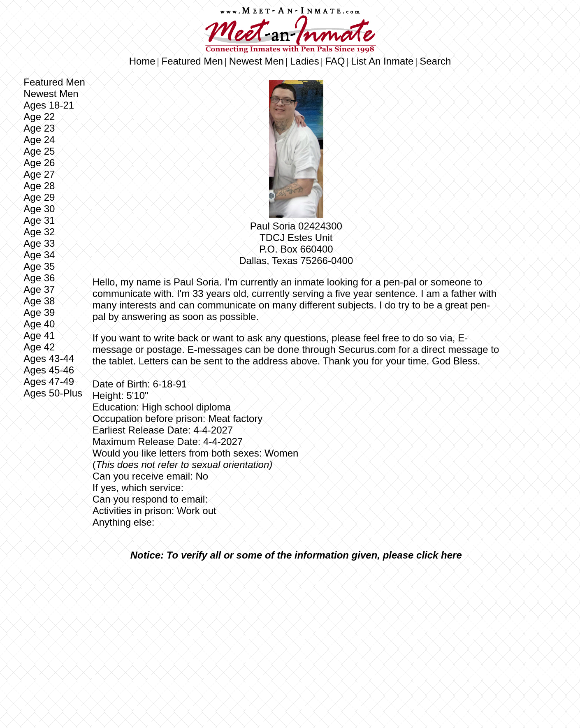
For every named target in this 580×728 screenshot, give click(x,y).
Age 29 (39, 197)
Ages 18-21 (49, 105)
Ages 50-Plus (53, 393)
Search (435, 61)
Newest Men (256, 61)
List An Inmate (382, 61)
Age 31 (39, 220)
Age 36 (39, 278)
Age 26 (39, 163)
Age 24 (39, 140)
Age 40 (39, 324)
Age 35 (39, 266)
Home (142, 61)
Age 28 (39, 186)
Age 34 (39, 255)
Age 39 (39, 312)
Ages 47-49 (49, 381)
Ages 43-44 (49, 358)
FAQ (335, 61)
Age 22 (39, 117)
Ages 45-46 (49, 370)
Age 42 (39, 347)
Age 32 (39, 232)
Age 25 (39, 151)
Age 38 (39, 301)
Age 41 (39, 335)
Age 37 (39, 289)
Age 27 (39, 174)
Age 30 (39, 209)
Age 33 (39, 243)
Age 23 (39, 128)
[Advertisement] (296, 628)
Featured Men (192, 61)
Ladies (305, 61)
